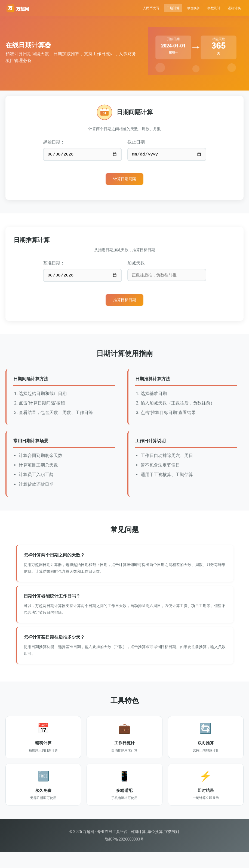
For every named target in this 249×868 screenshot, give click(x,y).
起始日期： (54, 142)
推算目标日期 (125, 307)
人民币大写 (125, 8)
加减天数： (138, 267)
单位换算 (179, 8)
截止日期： (138, 142)
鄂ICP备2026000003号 (124, 855)
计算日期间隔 (125, 182)
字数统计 (205, 8)
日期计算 (153, 8)
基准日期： (54, 267)
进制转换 (232, 8)
